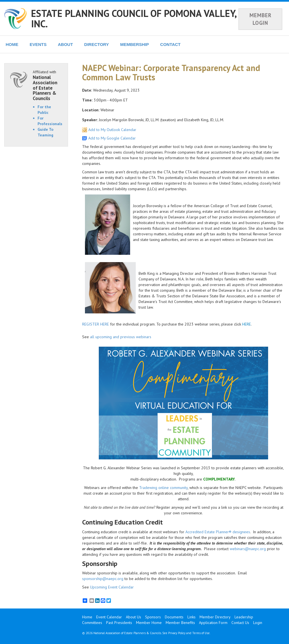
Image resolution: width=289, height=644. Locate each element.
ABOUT (65, 44)
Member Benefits (180, 623)
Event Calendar (109, 617)
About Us (133, 617)
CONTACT (170, 44)
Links (191, 617)
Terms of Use (201, 633)
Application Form (213, 623)
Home (87, 617)
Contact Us (240, 623)
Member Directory (215, 617)
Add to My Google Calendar (112, 138)
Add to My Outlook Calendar (112, 130)
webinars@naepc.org (248, 549)
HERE (247, 324)
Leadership (244, 617)
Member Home (149, 623)
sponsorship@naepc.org (103, 579)
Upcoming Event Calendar (112, 587)
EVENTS (38, 44)
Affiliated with (47, 85)
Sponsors (153, 617)
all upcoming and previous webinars (121, 337)
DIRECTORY (97, 44)
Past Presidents (119, 623)
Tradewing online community (163, 488)
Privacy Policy (177, 633)
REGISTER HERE (96, 324)
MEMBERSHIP (135, 44)
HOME (12, 44)
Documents (174, 617)
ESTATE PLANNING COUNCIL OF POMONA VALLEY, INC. (134, 18)
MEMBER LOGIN (260, 19)
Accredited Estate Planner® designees (218, 532)
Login (258, 623)
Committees (92, 623)
